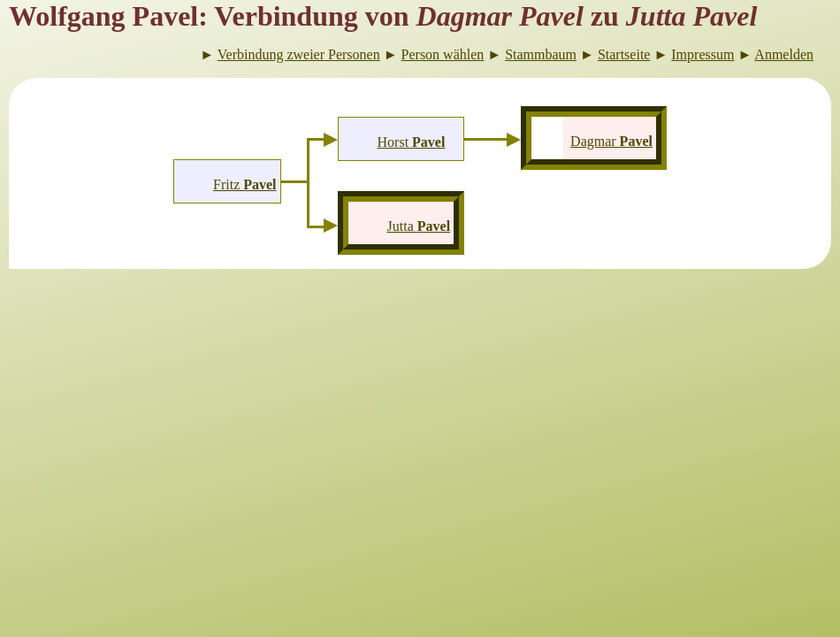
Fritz (245, 184)
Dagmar (611, 141)
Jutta (419, 226)
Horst (412, 142)
